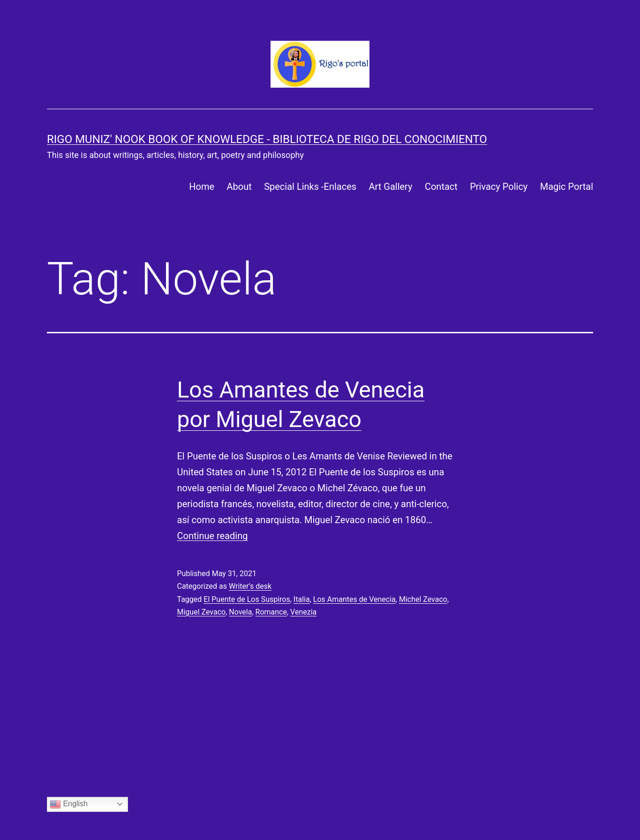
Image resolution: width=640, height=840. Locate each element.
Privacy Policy (499, 187)
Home (202, 187)
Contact (441, 187)
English (69, 804)
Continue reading (213, 536)
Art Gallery (390, 187)
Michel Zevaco (423, 599)
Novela (240, 612)
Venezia (303, 612)
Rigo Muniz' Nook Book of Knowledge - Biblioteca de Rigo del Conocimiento (267, 139)
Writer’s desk (250, 586)
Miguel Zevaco (202, 612)
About (239, 187)
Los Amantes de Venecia (354, 599)
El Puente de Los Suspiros (247, 599)
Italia (302, 599)
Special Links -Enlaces (310, 187)
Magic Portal (567, 187)
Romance (271, 612)
